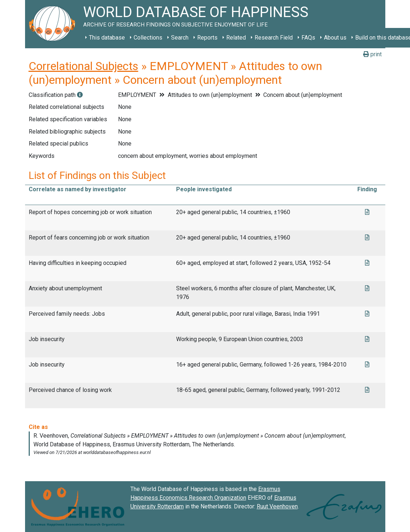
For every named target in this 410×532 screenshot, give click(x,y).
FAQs (308, 38)
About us (335, 38)
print (372, 54)
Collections (148, 38)
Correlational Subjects (84, 66)
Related (236, 38)
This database (107, 38)
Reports (207, 38)
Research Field (274, 38)
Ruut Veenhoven (277, 506)
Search (180, 38)
